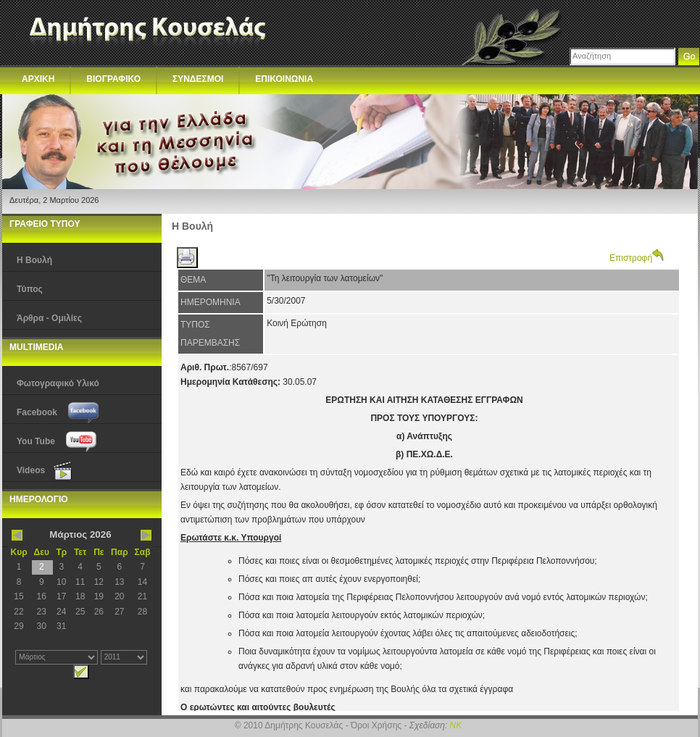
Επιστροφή (637, 258)
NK (456, 725)
